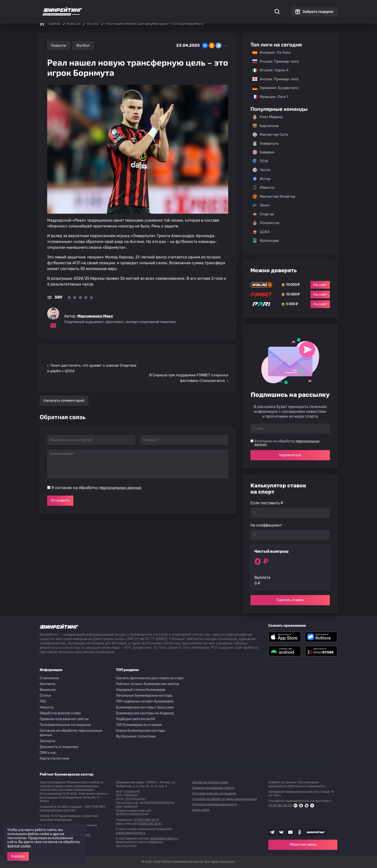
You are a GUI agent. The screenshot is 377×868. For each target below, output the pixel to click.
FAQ (43, 701)
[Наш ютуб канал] (290, 832)
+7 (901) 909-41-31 (146, 820)
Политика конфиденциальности (214, 804)
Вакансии (48, 690)
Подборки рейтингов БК (136, 719)
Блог (204, 7)
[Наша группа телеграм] (272, 832)
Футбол (83, 45)
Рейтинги (131, 7)
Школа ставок (244, 7)
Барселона (265, 126)
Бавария (263, 152)
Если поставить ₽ (267, 503)
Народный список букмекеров (141, 690)
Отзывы (220, 7)
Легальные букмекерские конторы (144, 696)
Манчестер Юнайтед (274, 196)
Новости (59, 45)
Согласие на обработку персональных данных (71, 733)
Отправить (60, 481)
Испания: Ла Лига (271, 53)
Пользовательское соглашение (65, 725)
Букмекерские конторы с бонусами (145, 707)
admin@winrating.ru (164, 838)
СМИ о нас (48, 753)
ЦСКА (261, 232)
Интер (261, 179)
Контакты (48, 684)
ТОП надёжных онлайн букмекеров (145, 701)
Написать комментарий (64, 381)
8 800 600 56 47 (150, 824)
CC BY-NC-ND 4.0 (291, 806)
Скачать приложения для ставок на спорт (150, 678)
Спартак (263, 214)
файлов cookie (19, 846)
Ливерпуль (265, 143)
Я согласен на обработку (96, 468)
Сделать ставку (290, 600)
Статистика (108, 7)
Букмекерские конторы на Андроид (145, 713)
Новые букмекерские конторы (140, 731)
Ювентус (264, 188)
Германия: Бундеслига (273, 88)
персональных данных (120, 468)
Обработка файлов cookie (60, 713)
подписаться (290, 455)
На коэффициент (266, 525)
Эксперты (48, 741)
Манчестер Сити (270, 135)
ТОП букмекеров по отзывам (139, 725)
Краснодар (266, 241)
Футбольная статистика (136, 736)
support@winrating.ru (131, 833)
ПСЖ (260, 161)
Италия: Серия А (268, 70)
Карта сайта (201, 810)
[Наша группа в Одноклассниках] (300, 832)
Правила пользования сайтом (64, 719)
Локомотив (266, 223)
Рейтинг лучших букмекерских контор (147, 684)
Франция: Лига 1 (268, 97)
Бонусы (151, 7)
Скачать (187, 7)
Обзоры (169, 7)
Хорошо (18, 856)
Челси (261, 170)
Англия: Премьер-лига (273, 79)
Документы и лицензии (59, 747)
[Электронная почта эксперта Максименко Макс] (53, 325)
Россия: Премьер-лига (273, 61)
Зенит (261, 205)
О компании (49, 678)
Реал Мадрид (268, 117)
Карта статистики (54, 759)
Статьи (45, 696)
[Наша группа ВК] (281, 832)
